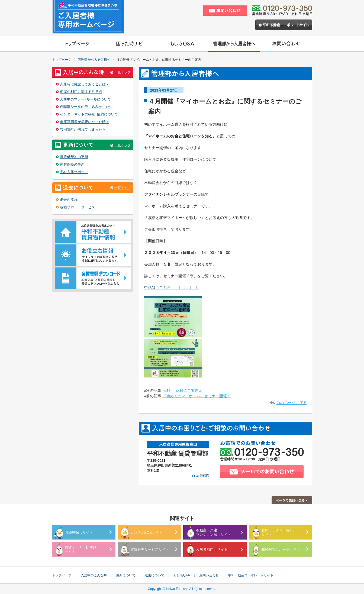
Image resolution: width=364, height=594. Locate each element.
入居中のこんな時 (94, 575)
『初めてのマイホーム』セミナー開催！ (197, 396)
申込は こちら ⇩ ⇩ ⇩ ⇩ (172, 288)
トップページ (62, 60)
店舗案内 (203, 475)
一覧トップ (123, 72)
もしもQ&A (182, 575)
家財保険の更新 (72, 164)
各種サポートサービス (78, 207)
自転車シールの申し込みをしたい (86, 107)
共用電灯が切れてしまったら (83, 129)
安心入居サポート (74, 172)
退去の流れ (69, 200)
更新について (126, 575)
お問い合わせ (209, 575)
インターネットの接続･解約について (89, 114)
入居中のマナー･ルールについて (86, 99)
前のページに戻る (292, 403)
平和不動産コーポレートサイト (251, 575)
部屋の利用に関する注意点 (81, 92)
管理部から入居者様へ (94, 60)
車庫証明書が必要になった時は (85, 122)
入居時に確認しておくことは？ (85, 84)
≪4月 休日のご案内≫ (182, 390)
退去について (154, 575)
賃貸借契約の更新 (74, 157)
